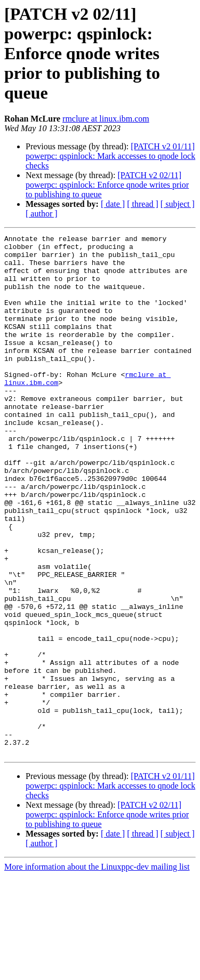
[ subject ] (178, 204)
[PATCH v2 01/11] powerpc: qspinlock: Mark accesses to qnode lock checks (110, 156)
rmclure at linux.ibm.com (106, 119)
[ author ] (42, 214)
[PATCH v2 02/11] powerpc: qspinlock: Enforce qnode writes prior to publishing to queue (107, 185)
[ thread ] (143, 204)
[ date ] (113, 204)
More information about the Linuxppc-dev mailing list (97, 971)
